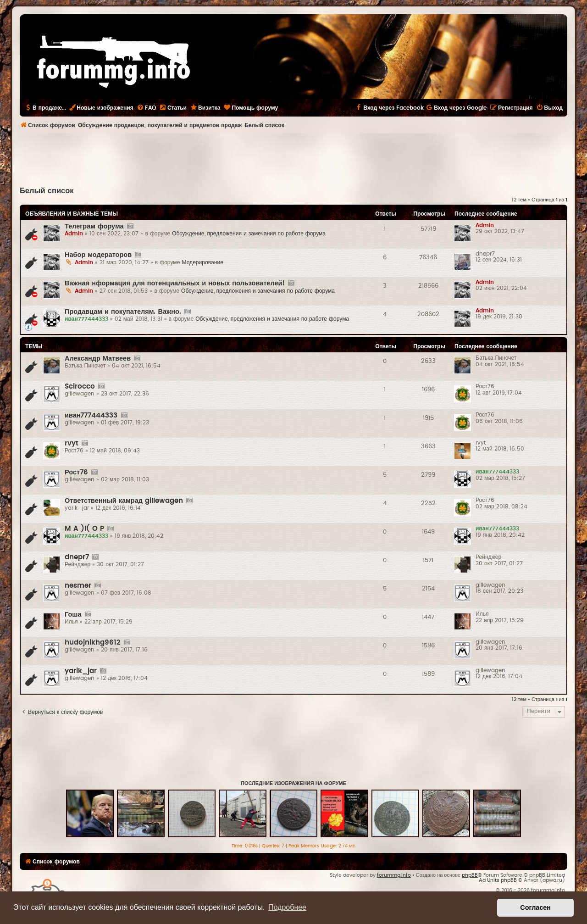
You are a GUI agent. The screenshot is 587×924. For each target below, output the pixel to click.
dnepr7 (77, 557)
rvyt (72, 443)
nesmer (78, 586)
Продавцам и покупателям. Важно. (123, 312)
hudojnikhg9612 (93, 643)
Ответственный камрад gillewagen (124, 501)
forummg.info (394, 875)
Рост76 (76, 472)
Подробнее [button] (287, 907)
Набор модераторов (98, 255)
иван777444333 (91, 415)
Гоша (73, 615)
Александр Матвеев (98, 359)
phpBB (470, 875)
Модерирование (202, 262)
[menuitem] (146, 108)
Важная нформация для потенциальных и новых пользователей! (175, 283)
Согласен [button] (535, 907)
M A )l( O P (84, 529)
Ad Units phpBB (498, 880)
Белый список (47, 191)
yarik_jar (81, 671)
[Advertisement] (293, 159)
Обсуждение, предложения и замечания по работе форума (249, 234)
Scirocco (80, 387)
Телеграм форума (94, 226)
